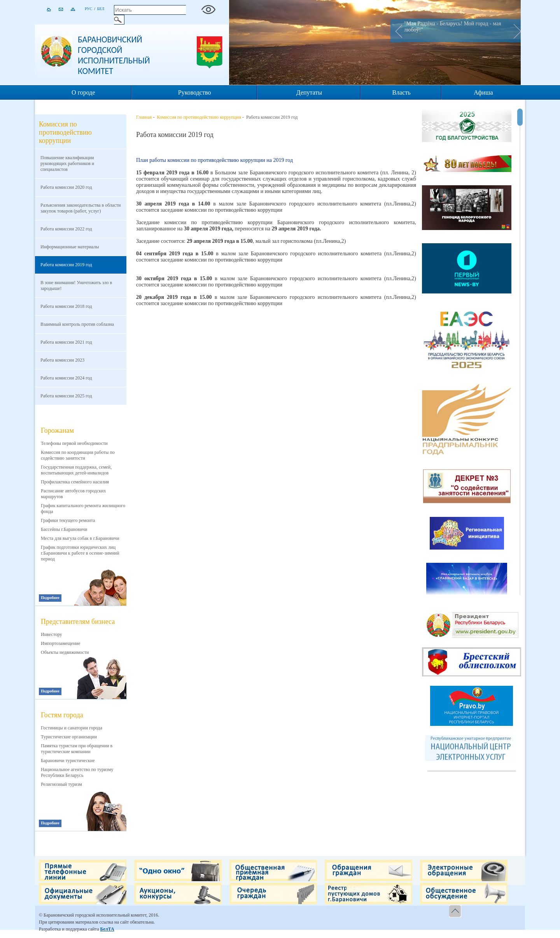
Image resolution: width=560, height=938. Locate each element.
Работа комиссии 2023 (62, 360)
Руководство (195, 92)
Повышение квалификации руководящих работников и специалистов (67, 163)
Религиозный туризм (61, 784)
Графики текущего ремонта (68, 520)
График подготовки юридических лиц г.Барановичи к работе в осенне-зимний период (80, 553)
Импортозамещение (60, 643)
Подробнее (50, 598)
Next (515, 31)
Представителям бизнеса (78, 622)
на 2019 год (280, 160)
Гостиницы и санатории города (72, 728)
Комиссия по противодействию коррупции (199, 117)
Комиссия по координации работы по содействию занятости (78, 455)
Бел (101, 9)
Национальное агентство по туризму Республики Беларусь (77, 772)
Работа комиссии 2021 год (66, 342)
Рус (88, 9)
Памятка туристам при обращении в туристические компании (77, 749)
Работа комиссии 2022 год (66, 229)
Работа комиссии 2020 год (66, 187)
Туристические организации (69, 737)
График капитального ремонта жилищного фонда (83, 509)
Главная (144, 117)
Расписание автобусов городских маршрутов (73, 494)
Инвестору (52, 634)
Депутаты (309, 92)
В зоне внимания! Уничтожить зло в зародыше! (76, 285)
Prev (396, 31)
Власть (402, 92)
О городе (83, 92)
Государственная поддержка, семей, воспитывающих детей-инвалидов (76, 470)
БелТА (107, 929)
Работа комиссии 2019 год (66, 265)
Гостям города (62, 715)
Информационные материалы (70, 247)
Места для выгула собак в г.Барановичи (80, 538)
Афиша (483, 92)
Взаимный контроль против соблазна (77, 324)
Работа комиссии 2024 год (66, 378)
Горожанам (57, 430)
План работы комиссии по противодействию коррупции (201, 160)
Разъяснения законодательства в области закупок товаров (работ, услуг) (80, 208)
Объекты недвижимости (65, 652)
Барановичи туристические (68, 761)
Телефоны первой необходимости (74, 443)
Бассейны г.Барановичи (64, 529)
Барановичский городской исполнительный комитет (114, 55)
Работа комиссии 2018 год (66, 306)
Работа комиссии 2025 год (66, 396)
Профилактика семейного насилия (75, 482)
